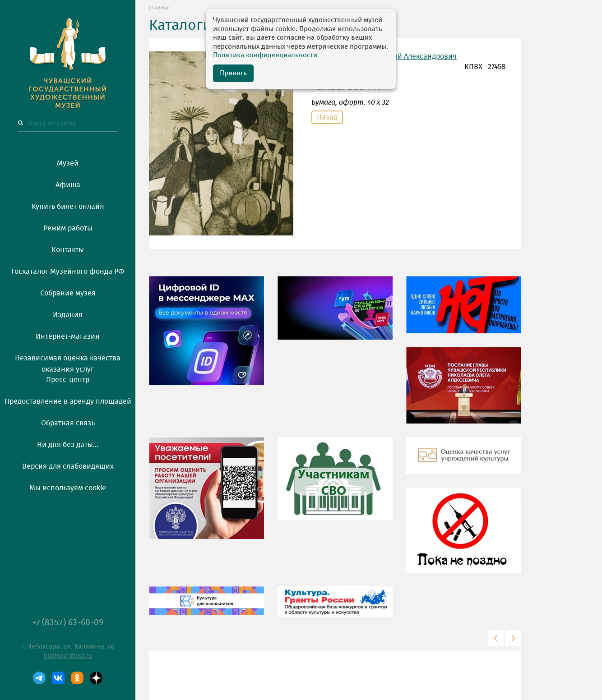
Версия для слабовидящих (68, 466)
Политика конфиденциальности (265, 55)
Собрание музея (68, 293)
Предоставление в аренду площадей (68, 401)
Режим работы (68, 228)
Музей (68, 163)
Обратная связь (68, 423)
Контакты (68, 250)
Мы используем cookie (68, 488)
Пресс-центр (68, 380)
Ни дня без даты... (68, 445)
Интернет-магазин (68, 336)
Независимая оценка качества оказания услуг (68, 362)
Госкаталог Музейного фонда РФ (68, 272)
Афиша (68, 185)
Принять (233, 73)
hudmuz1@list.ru (68, 656)
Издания (68, 315)
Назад (327, 117)
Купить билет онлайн (68, 207)
